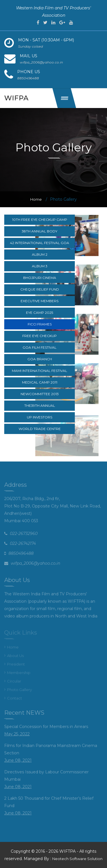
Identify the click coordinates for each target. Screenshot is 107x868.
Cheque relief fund (40, 289)
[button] (64, 98)
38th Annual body (40, 231)
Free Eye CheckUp (40, 336)
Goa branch (40, 359)
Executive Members (40, 301)
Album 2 (40, 254)
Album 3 (40, 266)
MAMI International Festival (40, 371)
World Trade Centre (40, 429)
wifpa (16, 98)
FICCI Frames (40, 324)
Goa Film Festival (40, 347)
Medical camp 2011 (40, 382)
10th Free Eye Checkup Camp (40, 220)
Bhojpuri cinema (40, 278)
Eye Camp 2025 (40, 313)
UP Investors (40, 417)
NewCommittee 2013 (40, 394)
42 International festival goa (40, 243)
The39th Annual (40, 406)
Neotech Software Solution (77, 859)
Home (36, 199)
